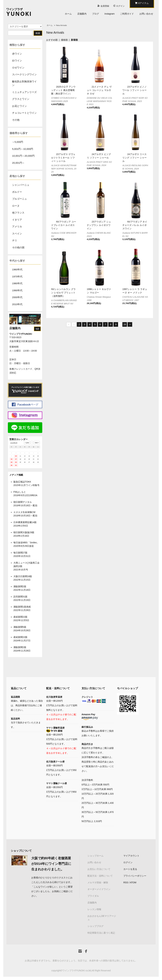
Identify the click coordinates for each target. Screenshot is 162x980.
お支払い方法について (99, 869)
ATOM (133, 882)
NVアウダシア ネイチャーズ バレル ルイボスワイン (135, 225)
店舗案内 (82, 14)
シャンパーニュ (21, 185)
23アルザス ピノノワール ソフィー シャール (134, 90)
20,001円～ (18, 163)
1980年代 (17, 283)
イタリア (17, 220)
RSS (126, 882)
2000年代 (17, 297)
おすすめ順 (52, 40)
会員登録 (105, 6)
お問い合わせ (146, 14)
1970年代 (17, 276)
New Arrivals (61, 25)
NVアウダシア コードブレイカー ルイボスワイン (63, 225)
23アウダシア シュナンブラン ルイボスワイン (99, 225)
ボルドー (17, 192)
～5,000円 (18, 142)
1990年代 (17, 290)
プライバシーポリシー (135, 876)
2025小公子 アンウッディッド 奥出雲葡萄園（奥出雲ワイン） (63, 90)
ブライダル (93, 896)
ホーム (68, 14)
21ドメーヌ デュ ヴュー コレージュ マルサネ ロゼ (99, 90)
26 (125, 324)
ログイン (120, 6)
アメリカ (17, 226)
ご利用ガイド (127, 14)
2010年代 (17, 304)
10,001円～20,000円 (23, 156)
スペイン (17, 234)
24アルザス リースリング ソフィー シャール (134, 158)
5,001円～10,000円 (23, 149)
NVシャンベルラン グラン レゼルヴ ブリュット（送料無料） (63, 293)
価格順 (64, 40)
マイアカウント (131, 856)
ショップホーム (95, 856)
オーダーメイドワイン (99, 889)
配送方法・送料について (100, 876)
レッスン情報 (94, 909)
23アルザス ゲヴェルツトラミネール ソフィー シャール (63, 158)
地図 (37, 329)
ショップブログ (95, 926)
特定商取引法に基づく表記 (101, 933)
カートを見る (130, 869)
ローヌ (16, 206)
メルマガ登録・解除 (98, 882)
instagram (110, 14)
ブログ (95, 14)
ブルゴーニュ (19, 199)
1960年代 (17, 269)
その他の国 (18, 247)
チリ (15, 240)
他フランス (18, 213)
